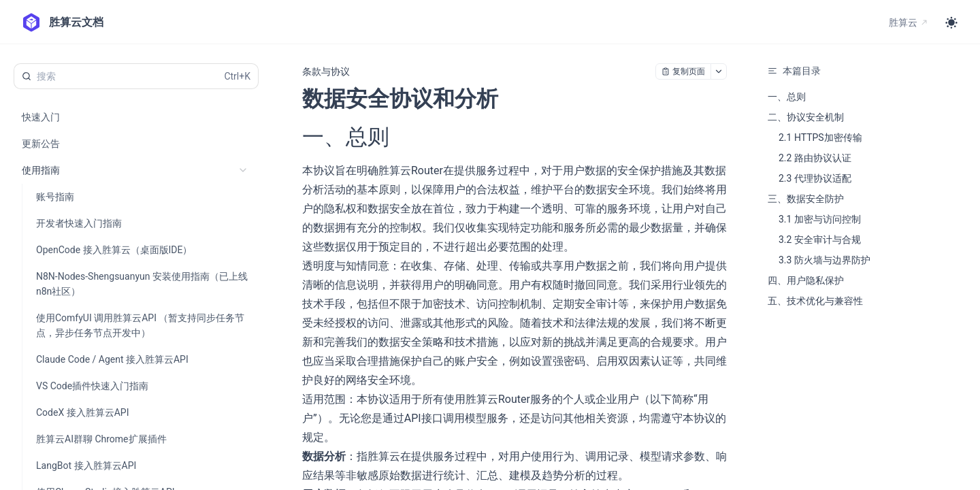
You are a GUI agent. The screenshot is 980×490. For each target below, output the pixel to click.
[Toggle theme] (951, 22)
